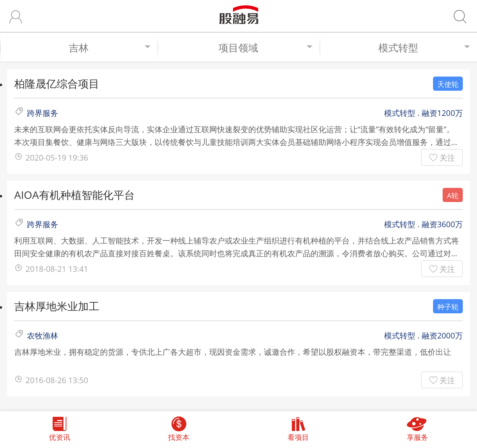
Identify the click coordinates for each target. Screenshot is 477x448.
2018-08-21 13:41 (57, 269)
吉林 (110, 47)
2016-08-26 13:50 (57, 380)
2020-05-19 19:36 (57, 157)
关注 (447, 157)
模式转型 (424, 47)
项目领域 (265, 47)
